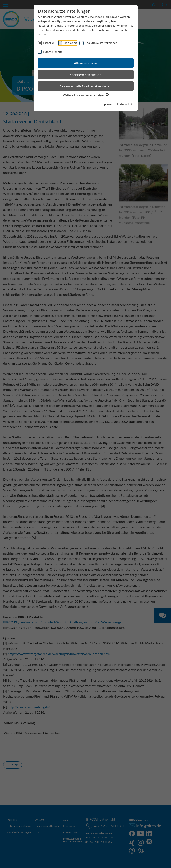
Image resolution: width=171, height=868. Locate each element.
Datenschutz (125, 104)
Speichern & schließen (85, 75)
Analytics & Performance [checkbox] (101, 43)
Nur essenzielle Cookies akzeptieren (85, 86)
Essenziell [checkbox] (49, 43)
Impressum (108, 104)
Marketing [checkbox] (70, 43)
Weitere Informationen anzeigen (86, 95)
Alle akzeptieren (85, 63)
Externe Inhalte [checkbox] (53, 52)
